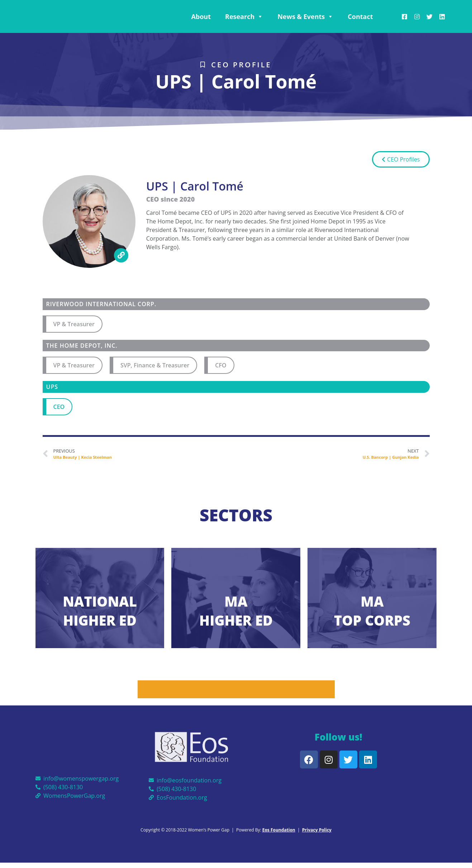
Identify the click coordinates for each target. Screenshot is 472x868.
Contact (360, 16)
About (201, 16)
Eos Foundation (279, 830)
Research (244, 16)
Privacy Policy (317, 830)
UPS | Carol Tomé (236, 81)
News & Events (305, 16)
